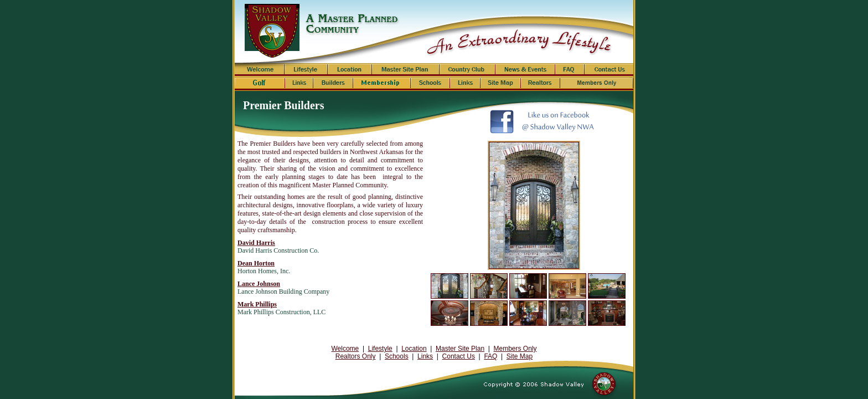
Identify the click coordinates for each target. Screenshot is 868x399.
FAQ (490, 356)
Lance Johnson (259, 284)
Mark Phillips (257, 304)
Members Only (515, 349)
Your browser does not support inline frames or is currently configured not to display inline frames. (530, 205)
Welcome (345, 349)
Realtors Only (356, 356)
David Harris (256, 243)
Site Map (520, 356)
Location (414, 349)
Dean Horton (256, 263)
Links (425, 356)
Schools (397, 356)
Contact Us (459, 356)
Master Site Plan (460, 349)
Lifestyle (380, 349)
